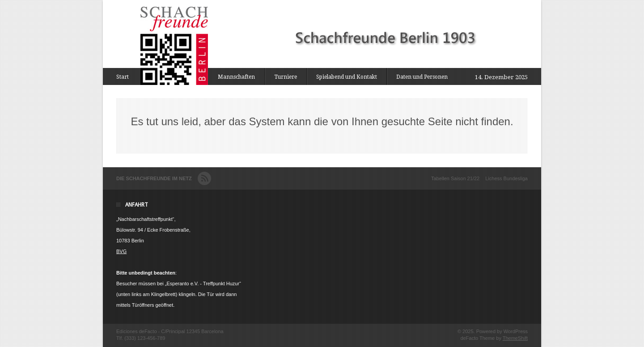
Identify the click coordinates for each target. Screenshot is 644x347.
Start (123, 77)
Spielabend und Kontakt (347, 77)
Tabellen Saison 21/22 (455, 178)
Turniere (286, 77)
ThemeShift (515, 338)
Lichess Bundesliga (506, 178)
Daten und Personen (422, 77)
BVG (121, 251)
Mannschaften (236, 77)
